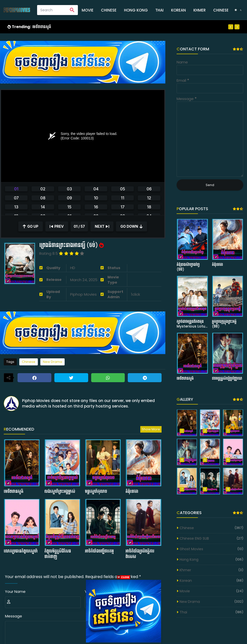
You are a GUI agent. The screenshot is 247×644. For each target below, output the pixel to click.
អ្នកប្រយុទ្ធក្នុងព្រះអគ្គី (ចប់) (224, 324)
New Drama (52, 362)
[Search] (52, 10)
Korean (178, 10)
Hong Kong (136, 10)
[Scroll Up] (31, 226)
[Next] (237, 27)
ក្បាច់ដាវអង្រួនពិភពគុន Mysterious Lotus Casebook (192, 324)
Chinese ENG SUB (194, 538)
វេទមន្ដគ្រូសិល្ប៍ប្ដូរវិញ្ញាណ (227, 379)
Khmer (200, 10)
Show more (151, 429)
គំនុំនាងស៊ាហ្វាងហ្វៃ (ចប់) (188, 267)
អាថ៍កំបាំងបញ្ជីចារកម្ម (99, 551)
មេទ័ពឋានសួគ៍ (42, 27)
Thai (159, 10)
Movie (88, 10)
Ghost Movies (191, 549)
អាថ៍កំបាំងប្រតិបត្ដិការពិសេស (140, 554)
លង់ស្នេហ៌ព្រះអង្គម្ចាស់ (60, 492)
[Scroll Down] (132, 226)
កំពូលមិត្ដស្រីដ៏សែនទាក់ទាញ (58, 554)
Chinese (109, 10)
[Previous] (231, 27)
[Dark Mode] (238, 10)
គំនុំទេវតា (132, 492)
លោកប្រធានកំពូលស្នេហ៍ (21, 551)
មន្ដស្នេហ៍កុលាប (96, 492)
